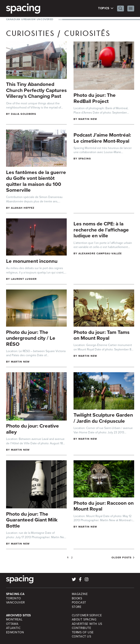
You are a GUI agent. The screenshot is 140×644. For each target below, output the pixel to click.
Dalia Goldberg (24, 114)
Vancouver (16, 603)
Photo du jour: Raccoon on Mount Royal (104, 506)
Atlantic (13, 628)
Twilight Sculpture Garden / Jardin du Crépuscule (103, 418)
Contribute (82, 628)
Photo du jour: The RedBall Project (95, 98)
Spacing (85, 159)
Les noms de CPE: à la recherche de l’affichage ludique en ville (101, 230)
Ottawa (12, 624)
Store (77, 607)
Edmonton (15, 632)
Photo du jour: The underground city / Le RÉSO (31, 338)
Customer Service (87, 615)
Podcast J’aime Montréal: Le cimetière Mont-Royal (102, 138)
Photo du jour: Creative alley (33, 429)
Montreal (14, 619)
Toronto (14, 598)
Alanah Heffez (23, 208)
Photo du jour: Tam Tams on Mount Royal (102, 335)
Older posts (121, 558)
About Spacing (84, 619)
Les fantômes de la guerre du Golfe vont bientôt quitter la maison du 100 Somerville (36, 181)
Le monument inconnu (32, 261)
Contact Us (82, 636)
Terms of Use (83, 632)
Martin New (88, 119)
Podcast (79, 603)
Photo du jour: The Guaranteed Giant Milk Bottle (32, 520)
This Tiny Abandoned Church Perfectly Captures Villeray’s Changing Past (36, 90)
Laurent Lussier (24, 279)
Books (77, 598)
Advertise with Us (87, 624)
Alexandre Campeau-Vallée (100, 253)
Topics (106, 8)
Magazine (80, 594)
